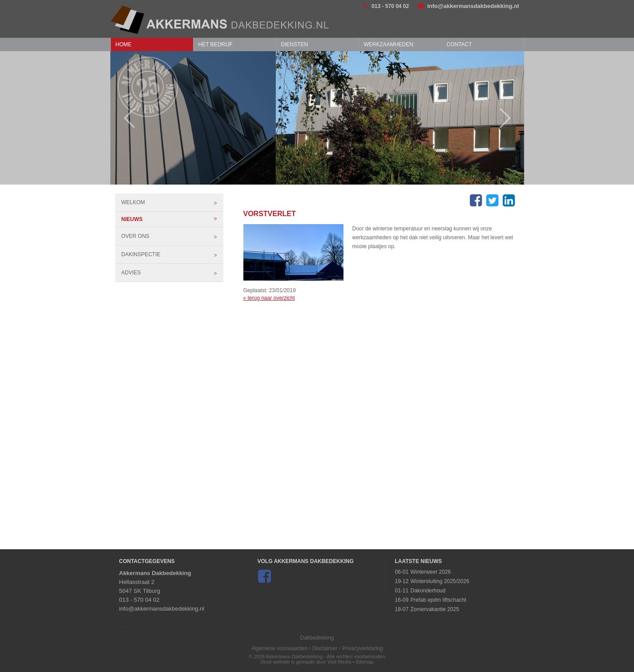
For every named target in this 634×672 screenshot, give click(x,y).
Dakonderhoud (428, 591)
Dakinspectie (172, 254)
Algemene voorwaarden (280, 648)
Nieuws (172, 219)
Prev (125, 118)
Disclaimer (325, 648)
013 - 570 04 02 (386, 6)
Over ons (172, 236)
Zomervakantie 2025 (434, 609)
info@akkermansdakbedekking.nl (468, 6)
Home (124, 44)
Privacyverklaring (362, 648)
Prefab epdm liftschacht (438, 600)
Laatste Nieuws (418, 561)
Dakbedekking (317, 638)
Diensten (295, 44)
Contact (459, 44)
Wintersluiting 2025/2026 (440, 581)
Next (510, 118)
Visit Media (339, 662)
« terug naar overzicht (269, 298)
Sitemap (364, 662)
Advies (172, 273)
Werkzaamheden (389, 44)
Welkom (172, 202)
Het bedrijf (216, 44)
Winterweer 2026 (430, 572)
